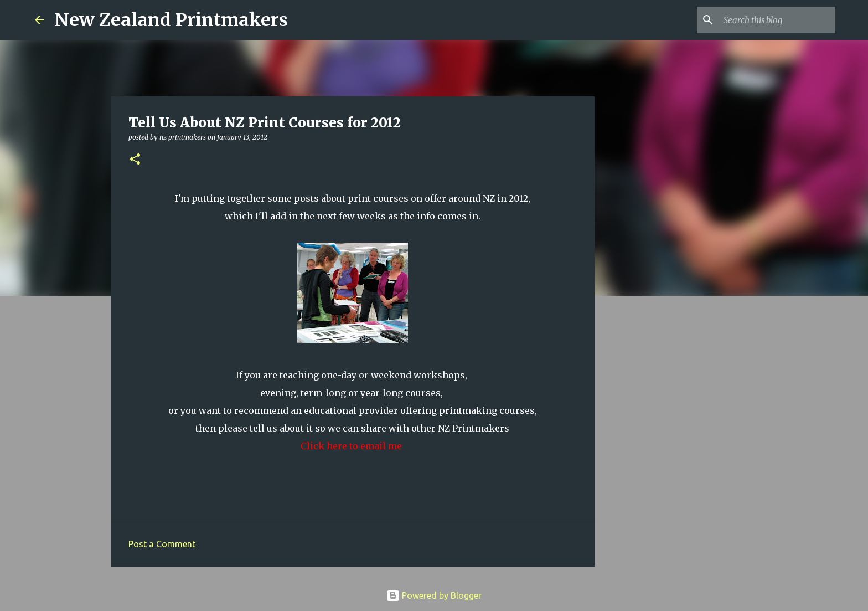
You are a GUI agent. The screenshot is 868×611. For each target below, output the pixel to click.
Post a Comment (162, 544)
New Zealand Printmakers (171, 20)
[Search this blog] (777, 20)
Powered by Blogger (434, 595)
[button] (135, 160)
